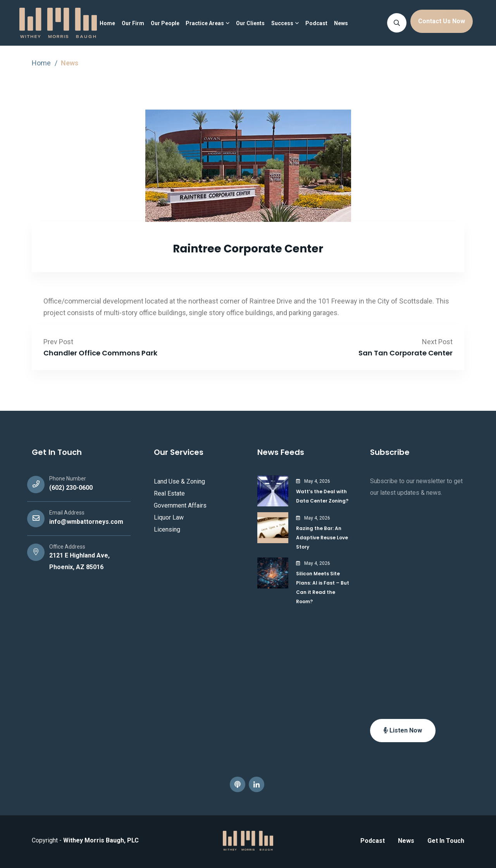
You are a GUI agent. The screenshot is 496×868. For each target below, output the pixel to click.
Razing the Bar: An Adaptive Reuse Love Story (322, 538)
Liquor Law (169, 517)
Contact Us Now (442, 21)
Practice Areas (205, 23)
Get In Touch (446, 841)
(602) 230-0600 (71, 488)
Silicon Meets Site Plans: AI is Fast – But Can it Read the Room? (323, 588)
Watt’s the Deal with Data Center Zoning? (322, 496)
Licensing (167, 529)
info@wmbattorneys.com (86, 522)
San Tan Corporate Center (406, 353)
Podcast (316, 23)
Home (107, 23)
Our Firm (133, 23)
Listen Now (403, 730)
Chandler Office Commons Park (100, 353)
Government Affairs (180, 505)
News (341, 23)
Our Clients (250, 23)
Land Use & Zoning (179, 481)
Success (282, 23)
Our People (165, 23)
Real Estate (169, 493)
